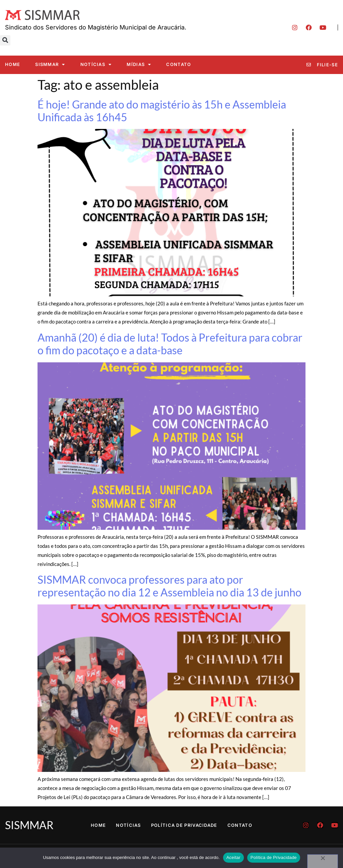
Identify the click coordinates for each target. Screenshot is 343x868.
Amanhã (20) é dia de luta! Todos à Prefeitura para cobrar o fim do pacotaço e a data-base (170, 344)
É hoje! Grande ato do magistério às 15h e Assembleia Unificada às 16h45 (162, 111)
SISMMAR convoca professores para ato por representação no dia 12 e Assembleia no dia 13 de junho (169, 586)
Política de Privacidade (184, 825)
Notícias (96, 64)
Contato (179, 64)
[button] (5, 40)
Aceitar (233, 857)
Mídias (139, 64)
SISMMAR (50, 64)
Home (13, 64)
